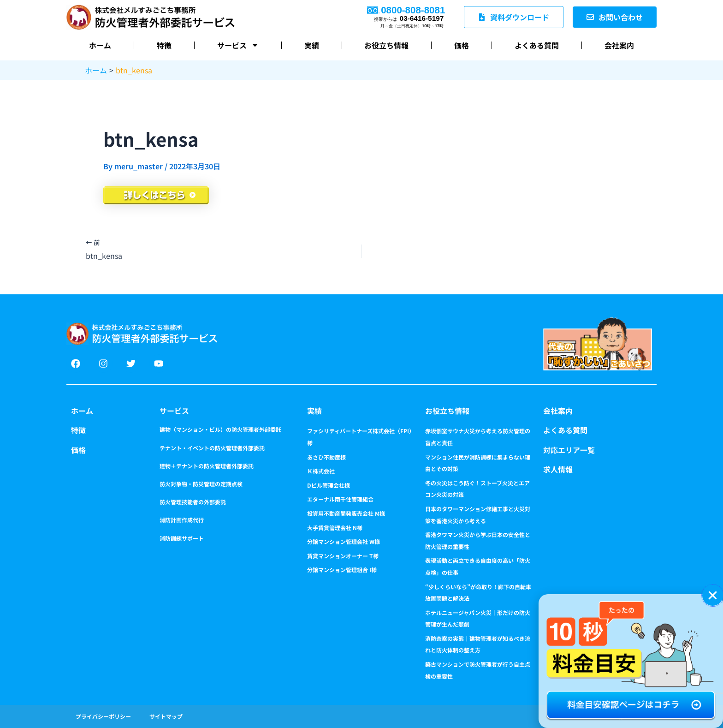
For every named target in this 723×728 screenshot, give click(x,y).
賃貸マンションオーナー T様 (343, 556)
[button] (713, 595)
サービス (238, 45)
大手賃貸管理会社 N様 (335, 528)
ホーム (100, 45)
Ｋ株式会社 (321, 471)
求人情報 (558, 469)
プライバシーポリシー (103, 716)
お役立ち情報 (386, 45)
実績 (312, 45)
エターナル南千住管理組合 (340, 499)
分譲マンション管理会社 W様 (344, 541)
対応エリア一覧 (569, 450)
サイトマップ (166, 716)
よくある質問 (537, 45)
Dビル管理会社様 (329, 485)
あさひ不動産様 (326, 457)
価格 (462, 45)
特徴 (164, 45)
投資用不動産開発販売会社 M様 (346, 513)
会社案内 (619, 45)
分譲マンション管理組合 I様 (342, 570)
